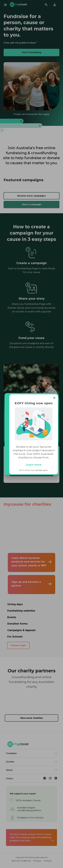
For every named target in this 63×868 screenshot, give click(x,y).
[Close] (54, 398)
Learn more (34, 465)
